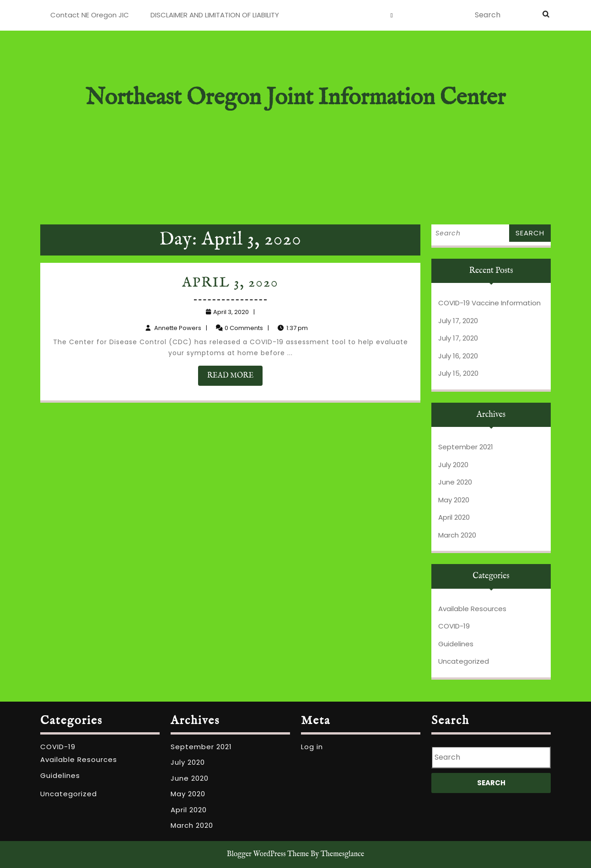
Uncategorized (464, 661)
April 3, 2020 (231, 284)
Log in (312, 747)
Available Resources (472, 609)
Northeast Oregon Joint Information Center (295, 98)
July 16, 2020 (458, 356)
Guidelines (456, 644)
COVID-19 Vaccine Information (489, 303)
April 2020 (454, 517)
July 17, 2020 (458, 321)
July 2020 (453, 465)
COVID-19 (454, 626)
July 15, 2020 (458, 373)
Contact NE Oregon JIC (90, 15)
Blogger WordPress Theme (268, 854)
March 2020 (457, 535)
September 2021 (466, 447)
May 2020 (454, 500)
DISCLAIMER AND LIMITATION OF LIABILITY (215, 15)
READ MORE (235, 376)
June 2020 (455, 482)
